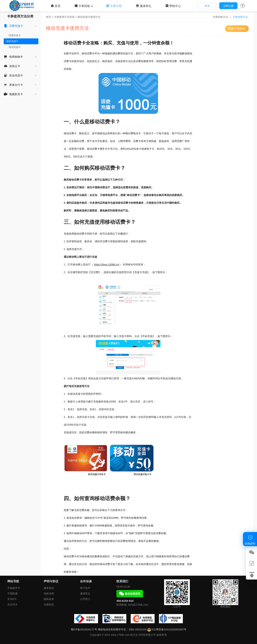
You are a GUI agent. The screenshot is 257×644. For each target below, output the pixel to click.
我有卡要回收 (237, 29)
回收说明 (49, 593)
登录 (207, 6)
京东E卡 (12, 599)
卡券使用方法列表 (64, 17)
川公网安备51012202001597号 (167, 629)
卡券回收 (83, 6)
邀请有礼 (144, 6)
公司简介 (85, 599)
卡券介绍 (114, 6)
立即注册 (228, 6)
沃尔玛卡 (12, 605)
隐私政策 (49, 599)
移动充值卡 (12, 41)
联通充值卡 (15, 35)
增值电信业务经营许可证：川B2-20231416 (122, 629)
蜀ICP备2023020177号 (84, 629)
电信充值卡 (15, 47)
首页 (56, 6)
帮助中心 (173, 6)
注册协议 (49, 605)
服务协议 (49, 588)
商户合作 (85, 588)
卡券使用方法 (240, 17)
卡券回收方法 (220, 17)
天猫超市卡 (14, 588)
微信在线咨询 (130, 594)
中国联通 (12, 593)
